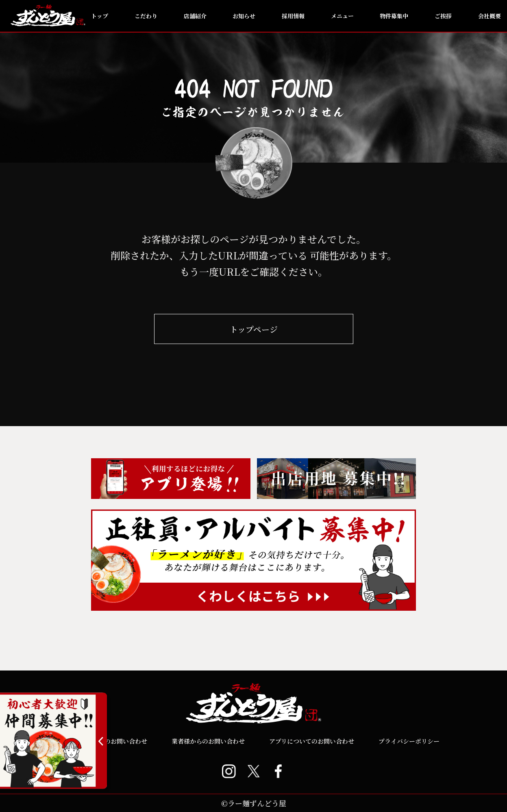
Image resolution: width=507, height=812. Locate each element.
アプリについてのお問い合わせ (312, 741)
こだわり (146, 16)
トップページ (254, 329)
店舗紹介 (195, 16)
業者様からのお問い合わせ (208, 741)
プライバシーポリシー (409, 741)
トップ (100, 16)
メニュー (342, 16)
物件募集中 (394, 16)
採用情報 (293, 16)
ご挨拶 (443, 16)
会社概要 (490, 16)
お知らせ (244, 16)
